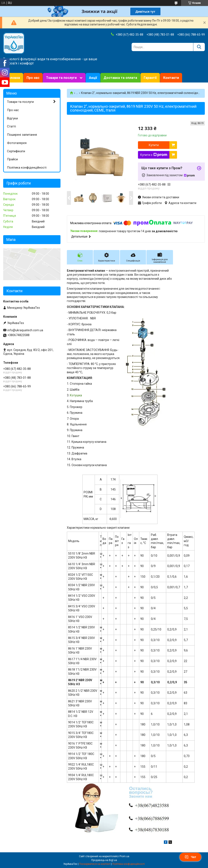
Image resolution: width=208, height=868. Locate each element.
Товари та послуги (61, 78)
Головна (13, 78)
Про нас (33, 78)
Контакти (171, 78)
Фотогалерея (17, 143)
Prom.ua (124, 856)
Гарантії (150, 78)
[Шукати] (199, 47)
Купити (154, 145)
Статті (11, 126)
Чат (190, 857)
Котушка (76, 395)
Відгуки (12, 118)
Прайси (12, 159)
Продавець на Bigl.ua (104, 860)
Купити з (154, 155)
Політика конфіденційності (27, 168)
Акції (93, 78)
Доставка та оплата (120, 78)
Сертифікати (16, 151)
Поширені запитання (22, 135)
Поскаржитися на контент (95, 864)
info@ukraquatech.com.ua (25, 330)
